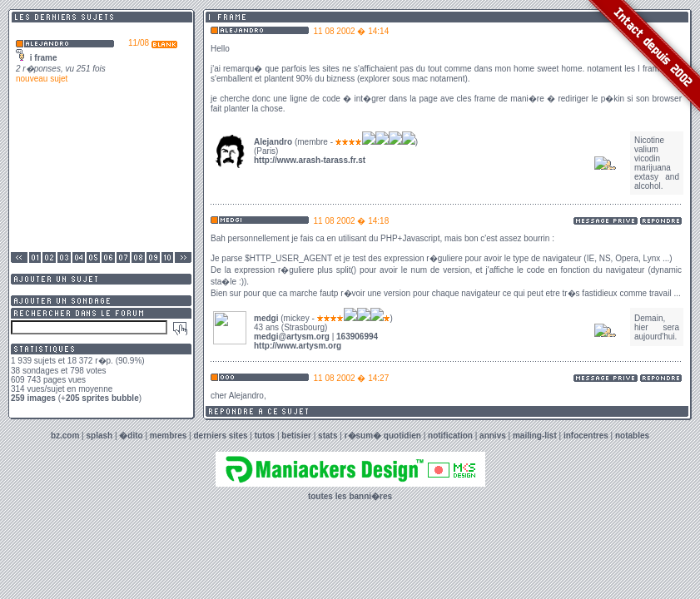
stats (328, 436)
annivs (493, 436)
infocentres (586, 436)
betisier (296, 436)
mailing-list (535, 436)
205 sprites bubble (102, 398)
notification (450, 436)
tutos (265, 436)
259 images (33, 398)
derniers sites (221, 436)
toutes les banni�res (350, 496)
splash (100, 436)
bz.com (65, 436)
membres (168, 436)
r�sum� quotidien (383, 436)
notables (632, 436)
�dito (131, 436)
